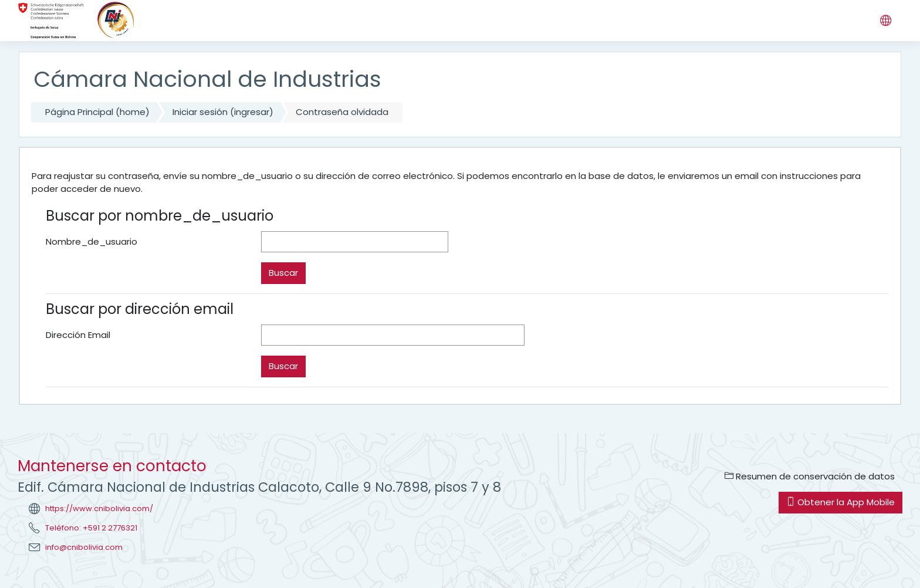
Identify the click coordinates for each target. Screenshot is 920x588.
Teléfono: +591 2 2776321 (91, 528)
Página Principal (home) (97, 112)
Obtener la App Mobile (840, 502)
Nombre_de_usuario (92, 241)
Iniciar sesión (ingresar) (223, 112)
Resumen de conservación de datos (810, 476)
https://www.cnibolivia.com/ (99, 508)
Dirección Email (78, 335)
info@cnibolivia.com (84, 547)
